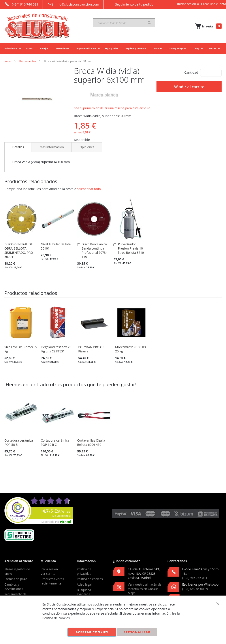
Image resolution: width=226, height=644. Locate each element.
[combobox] (124, 23)
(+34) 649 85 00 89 (195, 589)
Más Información (52, 147)
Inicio (8, 61)
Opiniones (87, 147)
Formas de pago (16, 579)
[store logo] (38, 26)
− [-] (204, 72)
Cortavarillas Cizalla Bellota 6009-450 (91, 442)
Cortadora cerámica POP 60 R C (55, 442)
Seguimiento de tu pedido (131, 4)
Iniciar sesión (187, 4)
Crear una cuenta (214, 4)
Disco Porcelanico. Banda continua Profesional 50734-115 (95, 250)
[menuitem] (12, 49)
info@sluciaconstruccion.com (73, 4)
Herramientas (27, 61)
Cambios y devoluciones (14, 587)
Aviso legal (84, 584)
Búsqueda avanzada (84, 592)
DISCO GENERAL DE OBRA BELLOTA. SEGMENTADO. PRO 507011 (19, 250)
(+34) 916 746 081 (21, 4)
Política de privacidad (84, 571)
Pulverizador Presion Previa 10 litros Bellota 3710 (131, 248)
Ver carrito (48, 574)
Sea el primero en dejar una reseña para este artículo (112, 108)
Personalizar (137, 632)
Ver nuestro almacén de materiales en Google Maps (145, 589)
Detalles (18, 147)
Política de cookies (90, 579)
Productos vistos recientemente (52, 581)
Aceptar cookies (92, 632)
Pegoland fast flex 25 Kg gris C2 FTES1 (56, 349)
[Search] (149, 23)
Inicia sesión (49, 569)
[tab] (18, 147)
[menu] (113, 49)
